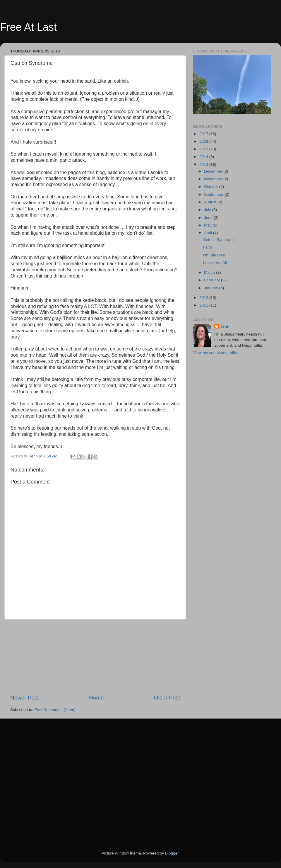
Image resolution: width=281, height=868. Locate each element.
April (209, 233)
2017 (204, 134)
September (214, 194)
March (210, 272)
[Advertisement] (95, 657)
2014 (204, 157)
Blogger (172, 853)
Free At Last (28, 27)
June (209, 218)
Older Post (167, 698)
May (208, 225)
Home (96, 698)
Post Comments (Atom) (55, 710)
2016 (204, 141)
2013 (204, 165)
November (214, 179)
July (208, 210)
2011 (204, 305)
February (213, 280)
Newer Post (25, 698)
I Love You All (215, 263)
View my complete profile (215, 353)
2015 (204, 149)
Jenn (225, 326)
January (212, 288)
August (211, 202)
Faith (208, 247)
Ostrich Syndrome (219, 240)
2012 (204, 298)
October (212, 187)
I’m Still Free (214, 255)
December (214, 171)
